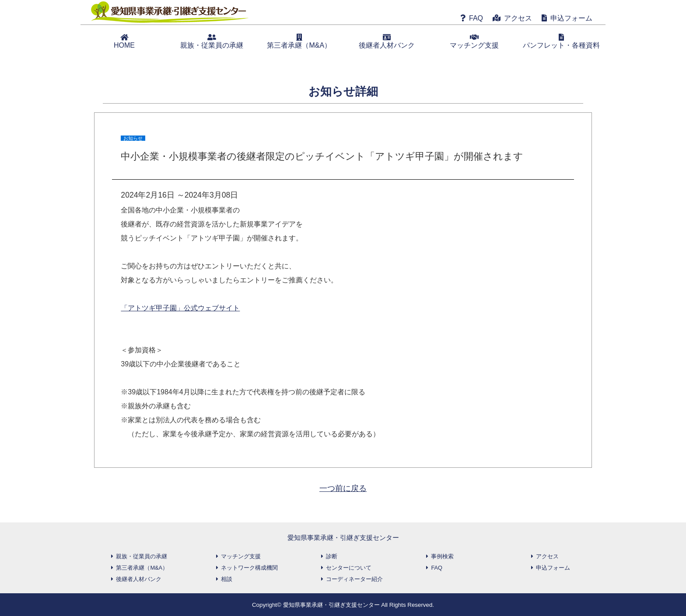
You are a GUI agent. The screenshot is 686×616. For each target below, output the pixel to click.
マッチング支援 (474, 41)
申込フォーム (571, 18)
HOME (124, 41)
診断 (332, 556)
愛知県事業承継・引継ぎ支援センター (343, 538)
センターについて (349, 568)
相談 (227, 579)
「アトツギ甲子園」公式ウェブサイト (180, 308)
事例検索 (442, 556)
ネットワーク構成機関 (249, 568)
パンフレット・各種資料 (561, 41)
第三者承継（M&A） (299, 41)
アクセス (518, 18)
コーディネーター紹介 (354, 579)
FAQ (476, 18)
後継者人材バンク (387, 41)
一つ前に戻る (343, 488)
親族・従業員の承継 (212, 41)
